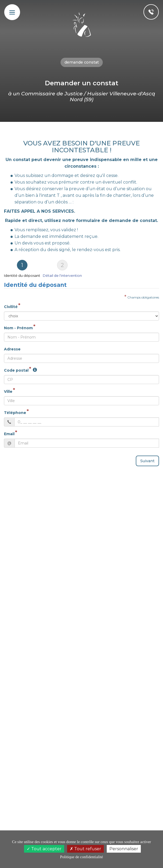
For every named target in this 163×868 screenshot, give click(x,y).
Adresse (12, 349)
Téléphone (15, 413)
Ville (8, 391)
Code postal (16, 370)
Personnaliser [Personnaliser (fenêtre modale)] (124, 849)
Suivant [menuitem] (147, 461)
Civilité (11, 307)
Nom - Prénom (18, 328)
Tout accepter (44, 849)
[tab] (23, 269)
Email (9, 434)
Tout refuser (85, 849)
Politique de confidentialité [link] (81, 857)
